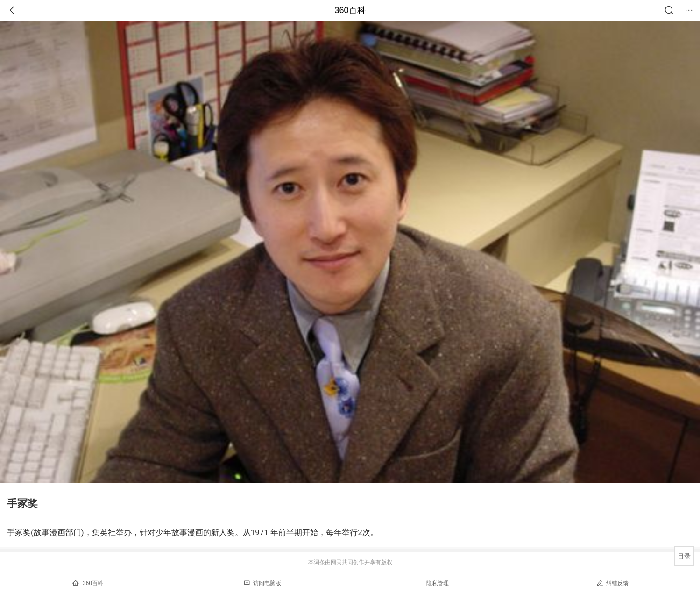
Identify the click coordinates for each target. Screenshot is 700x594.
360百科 (350, 10)
